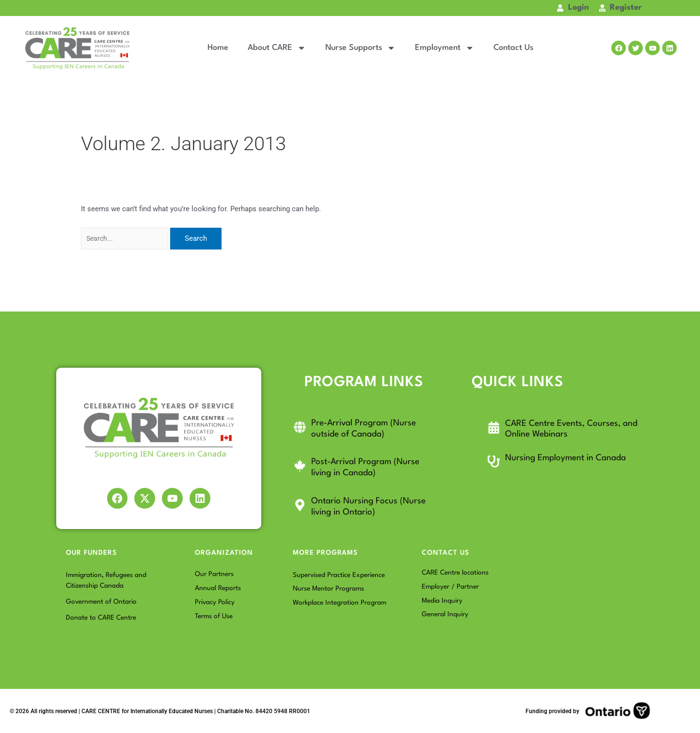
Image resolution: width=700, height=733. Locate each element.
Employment (445, 48)
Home (218, 48)
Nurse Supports (360, 48)
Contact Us (513, 48)
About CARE (277, 48)
